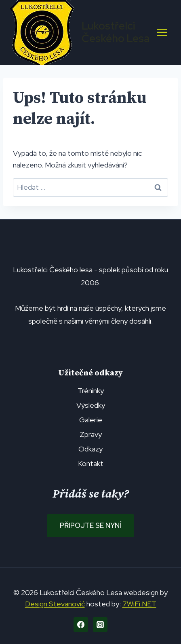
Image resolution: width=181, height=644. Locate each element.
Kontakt (91, 463)
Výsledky (91, 405)
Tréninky (91, 391)
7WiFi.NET (139, 604)
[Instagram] (100, 625)
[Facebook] (81, 625)
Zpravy (91, 434)
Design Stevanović (55, 604)
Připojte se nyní (90, 525)
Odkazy (90, 449)
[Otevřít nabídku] (162, 32)
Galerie (91, 420)
